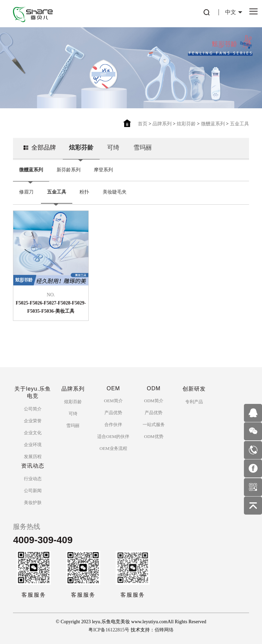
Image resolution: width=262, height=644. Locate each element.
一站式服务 (154, 425)
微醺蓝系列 (213, 124)
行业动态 (33, 479)
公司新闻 (33, 491)
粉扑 (84, 197)
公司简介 (33, 409)
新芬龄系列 (69, 175)
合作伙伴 (113, 425)
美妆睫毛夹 (115, 197)
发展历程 (33, 457)
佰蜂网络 (164, 630)
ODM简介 (154, 401)
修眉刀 (26, 197)
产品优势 (113, 413)
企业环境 (33, 445)
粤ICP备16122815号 (109, 630)
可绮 (113, 152)
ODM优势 (154, 436)
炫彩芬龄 (186, 124)
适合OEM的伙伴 (113, 436)
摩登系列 (103, 175)
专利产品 (194, 402)
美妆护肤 (33, 502)
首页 (143, 124)
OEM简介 (113, 401)
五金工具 (239, 124)
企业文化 (33, 433)
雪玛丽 (143, 152)
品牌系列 (162, 124)
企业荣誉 (33, 421)
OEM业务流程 (113, 448)
